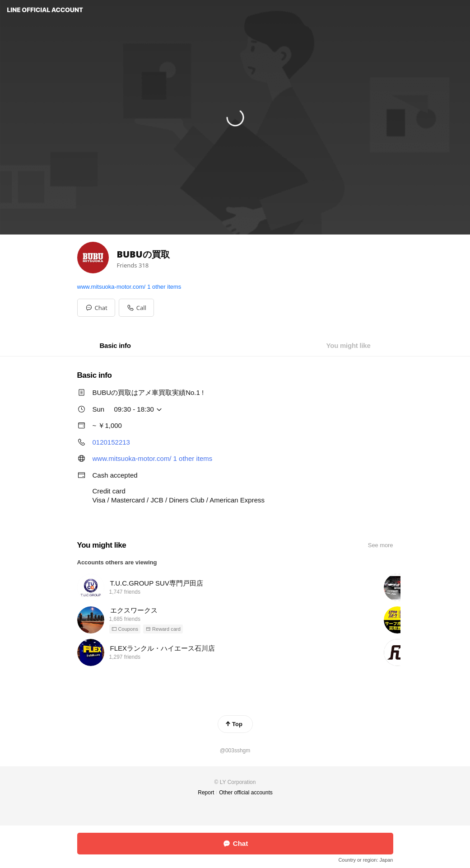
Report (206, 793)
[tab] (115, 346)
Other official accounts (246, 793)
